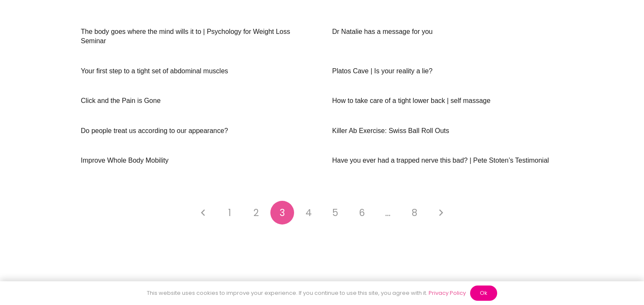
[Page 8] (414, 213)
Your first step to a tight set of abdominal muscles (154, 71)
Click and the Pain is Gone (121, 101)
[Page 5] (335, 213)
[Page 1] (230, 213)
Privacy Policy (447, 293)
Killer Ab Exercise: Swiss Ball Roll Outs (391, 131)
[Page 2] (256, 213)
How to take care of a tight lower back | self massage (411, 101)
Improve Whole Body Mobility (125, 160)
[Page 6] (362, 213)
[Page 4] (309, 213)
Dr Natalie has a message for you (382, 32)
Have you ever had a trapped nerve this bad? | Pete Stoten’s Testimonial (440, 160)
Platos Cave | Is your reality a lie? (382, 71)
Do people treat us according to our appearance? (154, 131)
